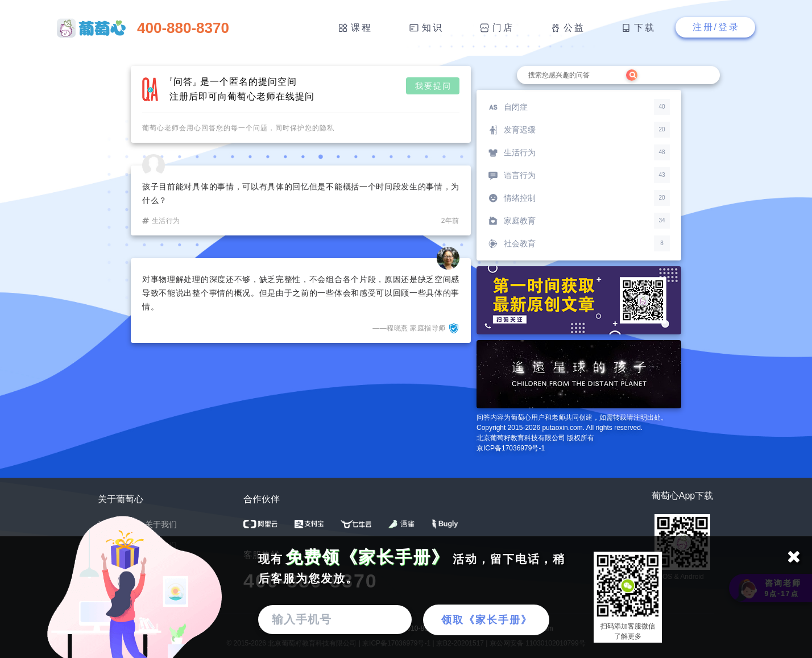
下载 (645, 28)
